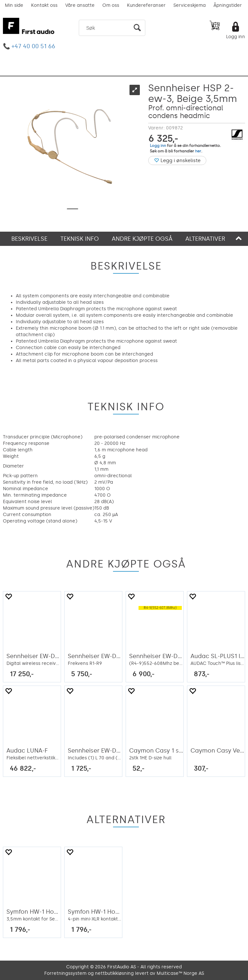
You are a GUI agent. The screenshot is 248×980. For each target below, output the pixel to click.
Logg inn (236, 37)
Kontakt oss (44, 5)
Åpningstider (228, 5)
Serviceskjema (190, 5)
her (198, 151)
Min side (14, 5)
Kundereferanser (146, 5)
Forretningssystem (65, 973)
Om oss (111, 5)
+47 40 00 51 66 (33, 46)
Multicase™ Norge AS (180, 973)
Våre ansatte (80, 5)
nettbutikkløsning (114, 973)
